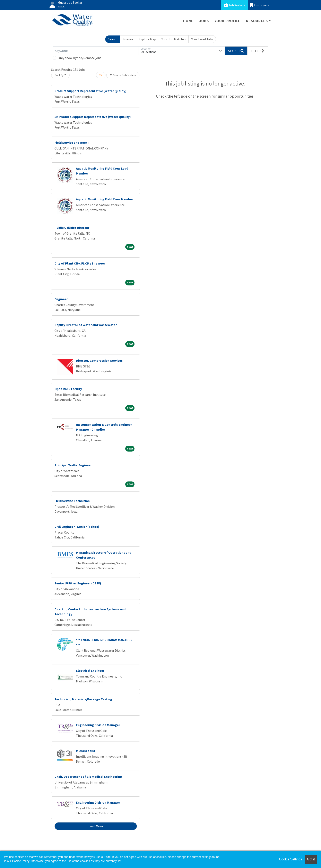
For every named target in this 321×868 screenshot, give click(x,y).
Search (113, 39)
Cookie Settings (290, 859)
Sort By (59, 75)
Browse (128, 39)
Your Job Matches (174, 39)
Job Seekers (235, 5)
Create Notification (123, 75)
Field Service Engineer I (72, 143)
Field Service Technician (72, 501)
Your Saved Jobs (202, 39)
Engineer (61, 299)
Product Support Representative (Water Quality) (90, 91)
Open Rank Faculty (68, 389)
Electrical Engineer (90, 671)
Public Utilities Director (72, 228)
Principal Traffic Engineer (73, 465)
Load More (96, 826)
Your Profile (228, 21)
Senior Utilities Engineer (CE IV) (78, 583)
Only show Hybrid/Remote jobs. (80, 58)
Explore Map (147, 39)
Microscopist (86, 751)
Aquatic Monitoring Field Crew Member (105, 199)
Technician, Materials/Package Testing (83, 699)
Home (188, 21)
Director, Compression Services (99, 360)
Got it (311, 859)
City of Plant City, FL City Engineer (80, 263)
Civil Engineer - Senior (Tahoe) (77, 527)
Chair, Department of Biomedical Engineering (88, 777)
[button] (258, 51)
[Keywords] (96, 51)
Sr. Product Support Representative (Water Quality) (93, 117)
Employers (260, 5)
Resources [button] (257, 21)
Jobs (204, 21)
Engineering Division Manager (98, 725)
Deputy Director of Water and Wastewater (86, 325)
